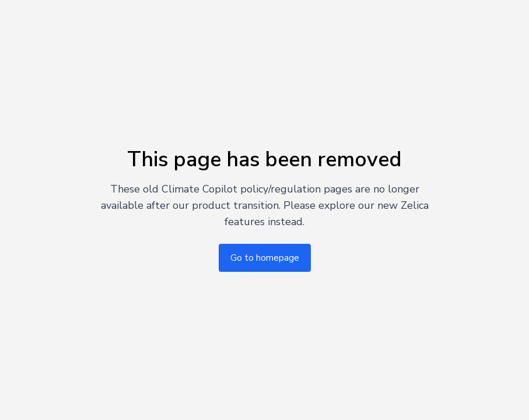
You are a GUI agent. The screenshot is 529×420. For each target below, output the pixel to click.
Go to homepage (265, 258)
